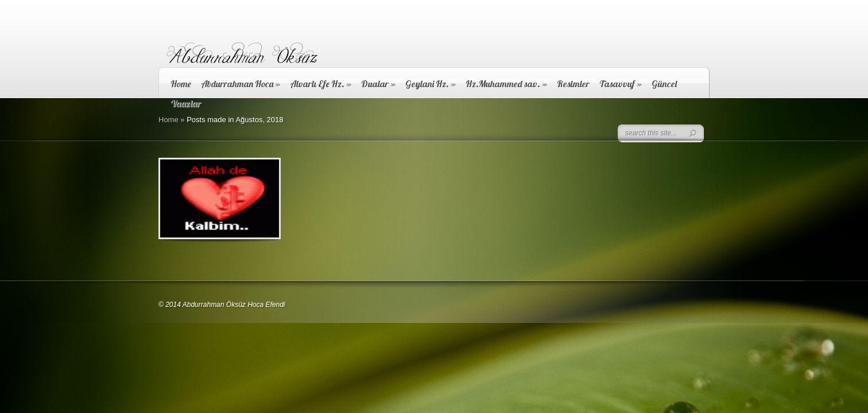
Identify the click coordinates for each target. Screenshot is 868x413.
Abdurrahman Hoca (241, 84)
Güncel (664, 84)
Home (181, 84)
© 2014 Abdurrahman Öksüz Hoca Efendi (222, 305)
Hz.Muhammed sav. (506, 84)
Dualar (378, 84)
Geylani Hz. (431, 84)
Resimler (573, 84)
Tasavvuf (621, 84)
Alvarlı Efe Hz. (321, 84)
